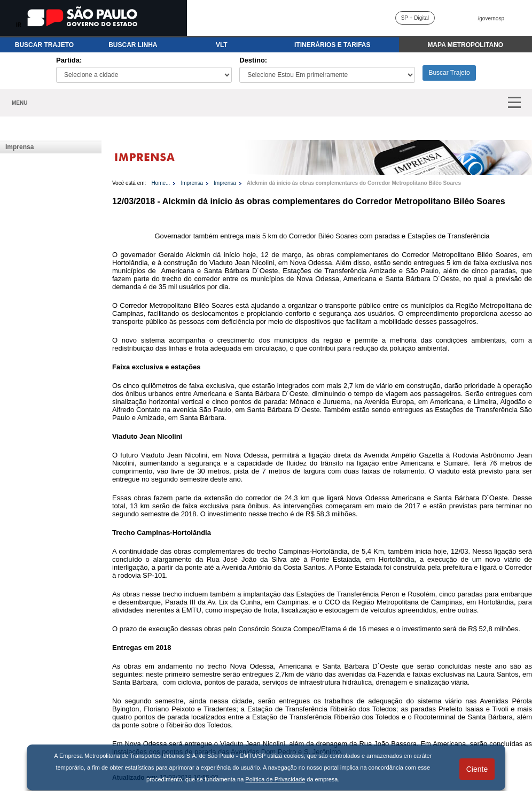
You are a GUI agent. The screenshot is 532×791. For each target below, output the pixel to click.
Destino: (253, 60)
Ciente (477, 769)
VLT (222, 45)
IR (19, 25)
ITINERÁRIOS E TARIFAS (332, 45)
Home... (161, 183)
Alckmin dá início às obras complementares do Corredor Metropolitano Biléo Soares (354, 183)
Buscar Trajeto (449, 73)
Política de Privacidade (275, 779)
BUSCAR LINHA (133, 45)
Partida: (69, 60)
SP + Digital (415, 18)
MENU (19, 103)
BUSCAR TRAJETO (44, 45)
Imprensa (19, 147)
